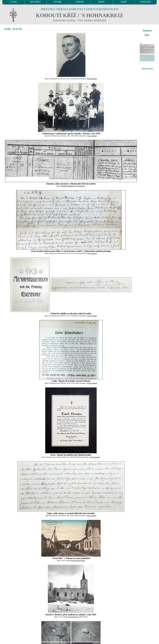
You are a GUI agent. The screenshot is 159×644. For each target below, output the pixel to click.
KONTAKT (146, 2)
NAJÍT (124, 2)
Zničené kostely (73, 617)
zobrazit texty (147, 68)
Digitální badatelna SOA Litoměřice (73, 186)
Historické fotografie (78, 561)
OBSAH (80, 2)
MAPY (102, 2)
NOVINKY (36, 2)
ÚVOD (13, 2)
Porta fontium (92, 79)
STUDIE (58, 2)
